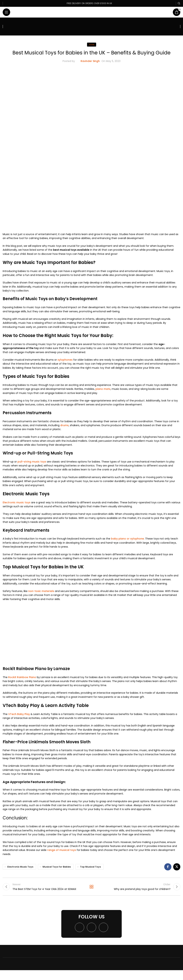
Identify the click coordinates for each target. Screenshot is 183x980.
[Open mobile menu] (6, 12)
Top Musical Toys (90, 867)
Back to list (91, 887)
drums (64, 425)
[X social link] (177, 867)
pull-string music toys (32, 462)
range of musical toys (62, 850)
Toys (92, 45)
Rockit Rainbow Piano (22, 677)
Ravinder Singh (90, 61)
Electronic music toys (17, 502)
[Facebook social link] (168, 867)
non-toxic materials (41, 591)
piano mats (103, 389)
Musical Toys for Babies (57, 867)
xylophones (65, 360)
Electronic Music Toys (20, 867)
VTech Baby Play (19, 714)
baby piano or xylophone (127, 539)
